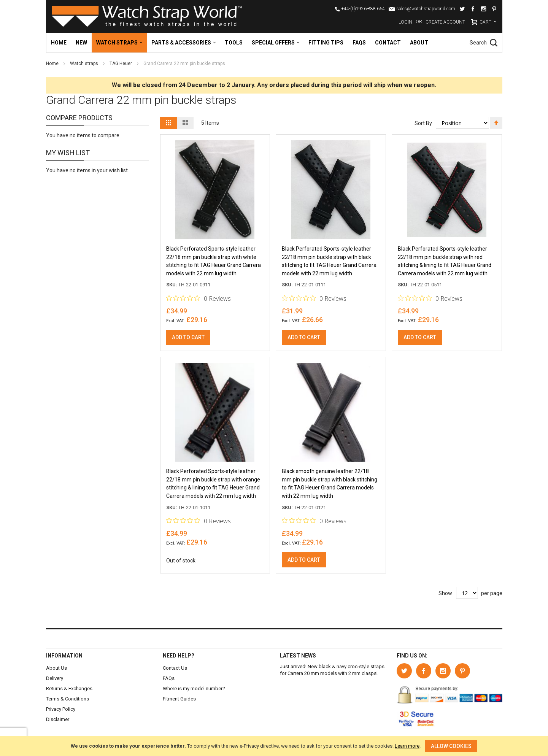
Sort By (423, 123)
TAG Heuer (121, 64)
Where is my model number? (194, 688)
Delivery (55, 678)
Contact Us (175, 668)
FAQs (169, 678)
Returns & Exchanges (69, 688)
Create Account (445, 22)
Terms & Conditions (68, 699)
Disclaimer (58, 719)
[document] (274, 746)
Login (405, 22)
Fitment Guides (179, 699)
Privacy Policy (61, 709)
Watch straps (85, 64)
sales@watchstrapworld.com (426, 9)
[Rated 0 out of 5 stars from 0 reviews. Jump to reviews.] (199, 299)
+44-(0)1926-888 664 (363, 9)
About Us (56, 668)
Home (53, 64)
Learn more (407, 746)
